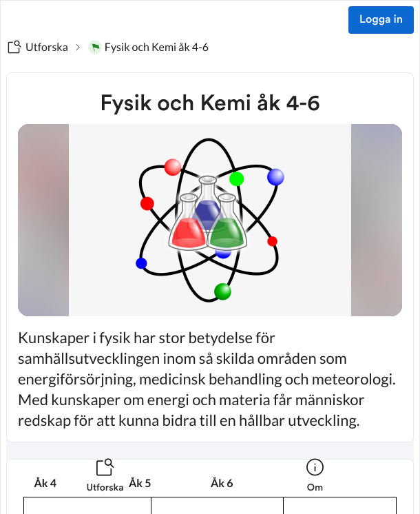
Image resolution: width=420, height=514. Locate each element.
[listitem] (105, 484)
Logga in (381, 20)
